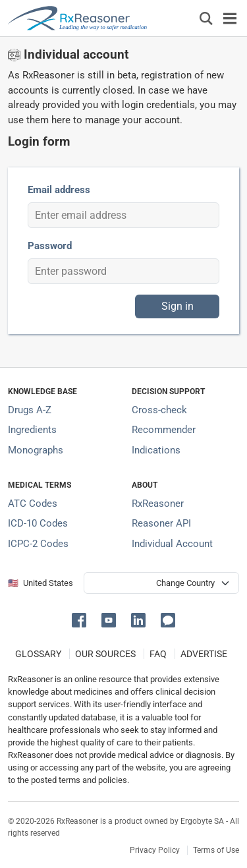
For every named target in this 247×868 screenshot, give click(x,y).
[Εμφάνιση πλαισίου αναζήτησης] (206, 18)
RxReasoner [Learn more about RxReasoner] (158, 504)
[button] (81, 619)
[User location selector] (161, 583)
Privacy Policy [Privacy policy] (155, 850)
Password (50, 246)
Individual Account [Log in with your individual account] (172, 544)
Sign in (178, 306)
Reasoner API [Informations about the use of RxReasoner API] (161, 523)
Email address (59, 190)
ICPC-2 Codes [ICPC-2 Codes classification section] (38, 544)
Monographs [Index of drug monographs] (36, 450)
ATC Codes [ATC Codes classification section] (33, 504)
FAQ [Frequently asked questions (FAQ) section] (158, 654)
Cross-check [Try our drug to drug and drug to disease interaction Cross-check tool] (159, 410)
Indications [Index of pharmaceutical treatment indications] (156, 450)
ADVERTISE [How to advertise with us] (204, 654)
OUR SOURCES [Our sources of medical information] (105, 654)
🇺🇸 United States (41, 583)
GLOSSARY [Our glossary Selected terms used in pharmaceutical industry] (38, 654)
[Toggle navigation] (230, 18)
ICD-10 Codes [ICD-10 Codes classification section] (38, 523)
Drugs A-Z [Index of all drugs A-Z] (30, 410)
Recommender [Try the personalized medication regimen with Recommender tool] (164, 430)
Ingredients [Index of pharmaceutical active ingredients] (32, 430)
